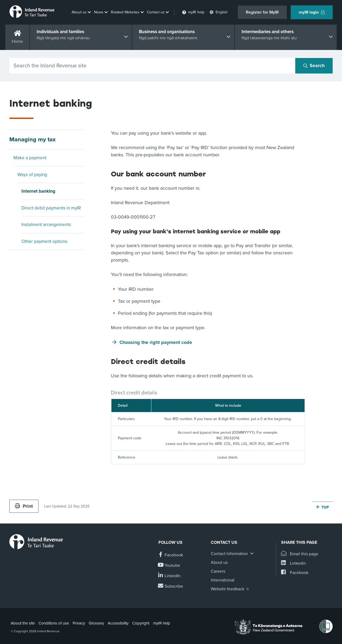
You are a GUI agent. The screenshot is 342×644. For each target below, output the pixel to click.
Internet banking (38, 191)
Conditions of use (54, 623)
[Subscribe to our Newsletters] (171, 586)
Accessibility (118, 623)
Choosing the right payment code (156, 342)
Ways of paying (32, 175)
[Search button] (314, 66)
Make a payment (30, 158)
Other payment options (44, 241)
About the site (23, 623)
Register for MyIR (262, 12)
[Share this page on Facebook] (295, 573)
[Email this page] (300, 554)
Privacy (79, 623)
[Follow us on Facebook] (171, 555)
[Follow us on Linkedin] (170, 576)
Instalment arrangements (46, 225)
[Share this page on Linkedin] (294, 563)
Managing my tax (32, 139)
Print (24, 506)
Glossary (96, 623)
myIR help (162, 623)
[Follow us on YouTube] (169, 566)
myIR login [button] (312, 12)
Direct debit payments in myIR (51, 208)
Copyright (141, 623)
